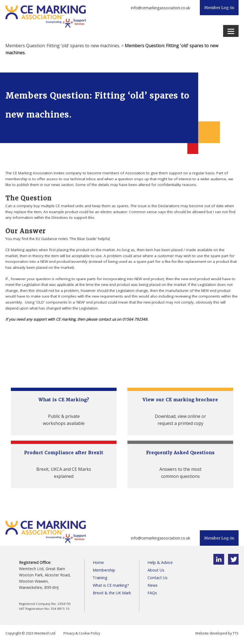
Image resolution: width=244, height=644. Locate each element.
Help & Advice (160, 562)
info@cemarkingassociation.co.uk (160, 8)
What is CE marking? (111, 585)
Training (100, 578)
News (152, 585)
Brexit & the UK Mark (112, 593)
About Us (156, 570)
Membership (104, 570)
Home (98, 562)
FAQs (152, 593)
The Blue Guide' (83, 239)
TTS (236, 633)
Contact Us (158, 578)
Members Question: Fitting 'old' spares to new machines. (63, 46)
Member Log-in (219, 8)
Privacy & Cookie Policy (82, 633)
